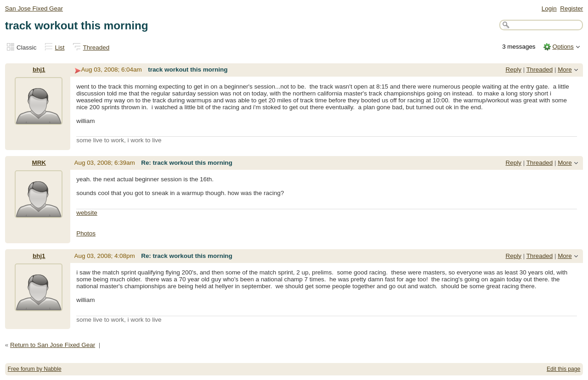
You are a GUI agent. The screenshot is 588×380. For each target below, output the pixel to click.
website (87, 213)
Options (563, 47)
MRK (39, 163)
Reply (514, 70)
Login (549, 8)
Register (571, 8)
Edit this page (563, 369)
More (565, 70)
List (60, 47)
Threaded (96, 47)
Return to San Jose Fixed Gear (53, 345)
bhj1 (39, 70)
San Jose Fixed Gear (34, 8)
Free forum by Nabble (35, 369)
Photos (86, 233)
